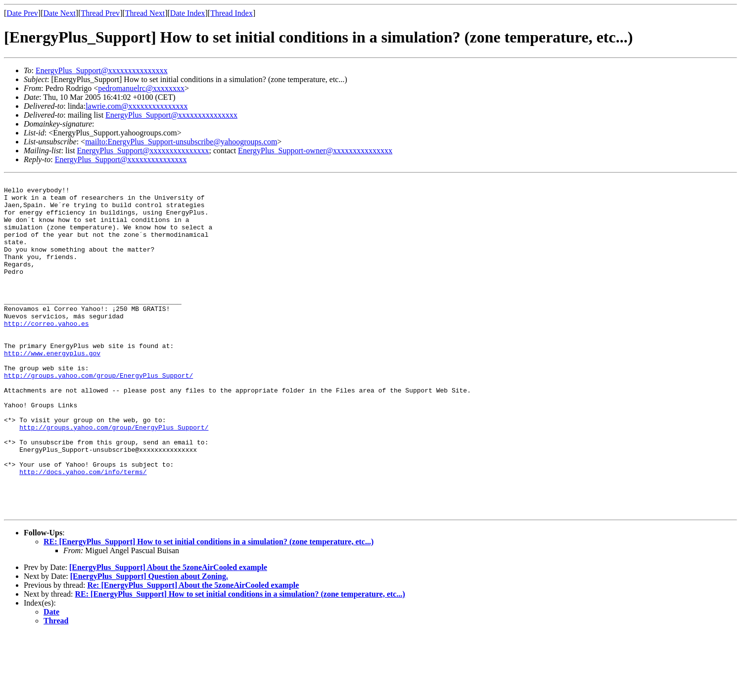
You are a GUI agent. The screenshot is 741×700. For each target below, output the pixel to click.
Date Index (188, 13)
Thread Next (145, 13)
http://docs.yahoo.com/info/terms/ (83, 531)
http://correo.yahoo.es (46, 353)
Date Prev (22, 13)
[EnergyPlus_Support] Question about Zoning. (149, 643)
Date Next (60, 13)
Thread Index (232, 13)
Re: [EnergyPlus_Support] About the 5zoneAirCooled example (193, 652)
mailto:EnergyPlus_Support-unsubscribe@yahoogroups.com (181, 142)
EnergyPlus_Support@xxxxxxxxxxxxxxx (102, 70)
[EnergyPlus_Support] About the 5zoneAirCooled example (168, 634)
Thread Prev (100, 13)
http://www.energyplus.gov (52, 389)
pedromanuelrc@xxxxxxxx (141, 88)
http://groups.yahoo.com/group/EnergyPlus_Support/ (98, 415)
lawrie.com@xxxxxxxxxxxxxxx (137, 106)
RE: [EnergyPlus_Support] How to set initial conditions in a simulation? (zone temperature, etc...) (208, 608)
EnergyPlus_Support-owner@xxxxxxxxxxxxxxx (315, 151)
